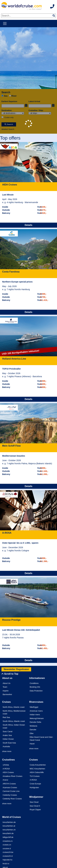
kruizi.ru (6, 864)
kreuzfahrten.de (9, 822)
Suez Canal (7, 731)
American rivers (36, 711)
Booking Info (35, 687)
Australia (6, 746)
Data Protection (36, 691)
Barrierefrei (7, 694)
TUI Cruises (35, 776)
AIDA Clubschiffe (37, 772)
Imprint (5, 691)
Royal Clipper (35, 810)
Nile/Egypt (34, 707)
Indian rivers (35, 715)
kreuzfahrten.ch (9, 830)
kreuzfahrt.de (8, 833)
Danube (33, 730)
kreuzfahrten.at (9, 826)
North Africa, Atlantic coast (14, 707)
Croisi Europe (35, 784)
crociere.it (7, 849)
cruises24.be (8, 852)
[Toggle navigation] (5, 24)
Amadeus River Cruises (12, 776)
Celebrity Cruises (10, 795)
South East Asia (9, 743)
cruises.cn (7, 845)
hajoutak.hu (7, 860)
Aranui (5, 780)
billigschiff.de (8, 837)
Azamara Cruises (10, 787)
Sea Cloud (34, 802)
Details (28, 225)
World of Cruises (12, 817)
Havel (32, 744)
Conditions (34, 683)
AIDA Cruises (8, 772)
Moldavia (33, 726)
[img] (54, 16)
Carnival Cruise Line (11, 791)
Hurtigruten (34, 787)
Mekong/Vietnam (37, 718)
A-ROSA (6, 769)
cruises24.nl (8, 856)
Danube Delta (35, 722)
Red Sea (6, 717)
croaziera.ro (8, 841)
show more (7, 751)
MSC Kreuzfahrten (37, 769)
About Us (7, 683)
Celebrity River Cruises (12, 799)
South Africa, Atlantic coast (14, 721)
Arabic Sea (7, 735)
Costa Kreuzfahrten (38, 765)
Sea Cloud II (35, 806)
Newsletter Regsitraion (16, 669)
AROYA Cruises (9, 784)
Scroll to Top (10, 674)
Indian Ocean (8, 739)
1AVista (6, 765)
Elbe (32, 733)
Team (5, 687)
